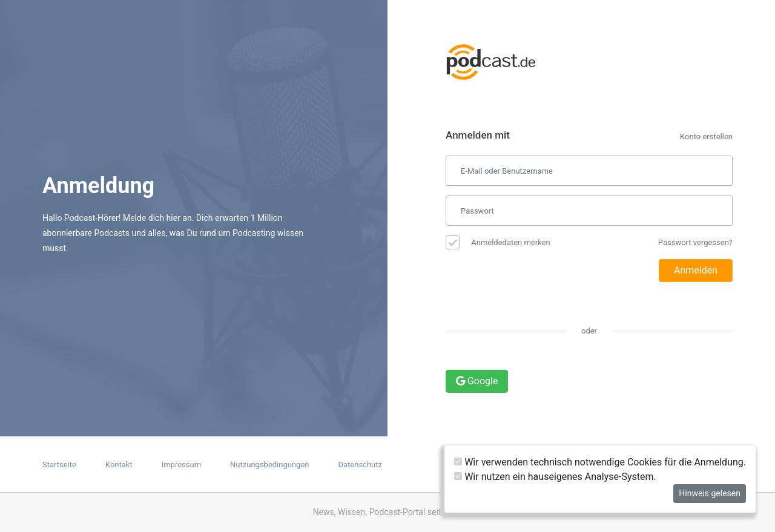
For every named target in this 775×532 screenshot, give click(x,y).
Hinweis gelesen (710, 493)
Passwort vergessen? (695, 242)
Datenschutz (360, 465)
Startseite (59, 465)
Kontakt (119, 465)
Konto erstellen (706, 136)
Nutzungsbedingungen (269, 465)
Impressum (181, 465)
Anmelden (696, 270)
